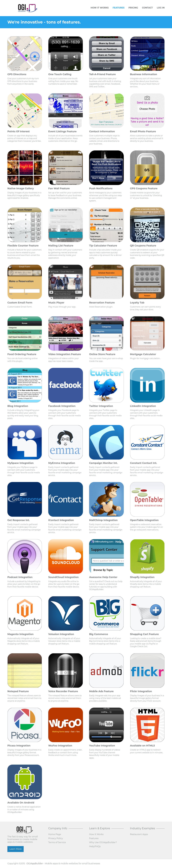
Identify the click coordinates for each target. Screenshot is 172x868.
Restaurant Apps (139, 834)
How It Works (100, 8)
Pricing (133, 8)
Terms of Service (57, 842)
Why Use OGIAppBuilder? (103, 842)
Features (119, 8)
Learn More (16, 849)
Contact (147, 8)
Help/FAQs (95, 846)
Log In (161, 8)
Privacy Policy (56, 838)
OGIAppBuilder (35, 863)
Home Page (55, 834)
